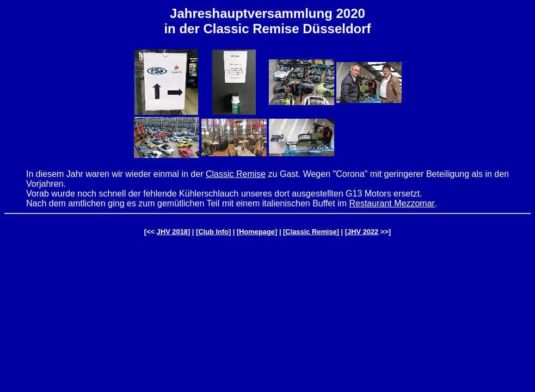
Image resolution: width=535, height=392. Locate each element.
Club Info (213, 232)
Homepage (257, 232)
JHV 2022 (363, 232)
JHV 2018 (172, 232)
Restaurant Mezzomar (392, 203)
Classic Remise (236, 174)
